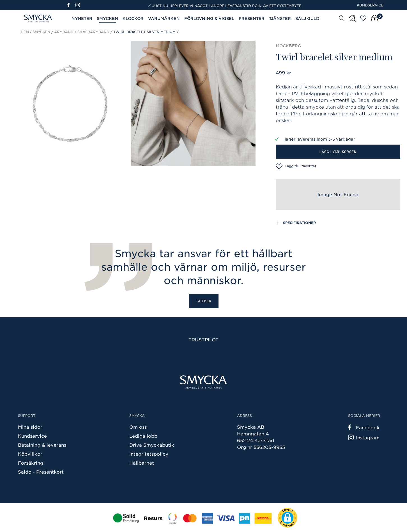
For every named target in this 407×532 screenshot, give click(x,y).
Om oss (138, 427)
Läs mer (204, 301)
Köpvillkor (30, 454)
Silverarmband (93, 32)
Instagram (364, 437)
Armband (64, 32)
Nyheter (82, 18)
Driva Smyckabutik (152, 445)
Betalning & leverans (42, 445)
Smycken (107, 18)
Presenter (252, 18)
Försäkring (31, 463)
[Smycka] (204, 382)
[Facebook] (71, 5)
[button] (288, 518)
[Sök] (342, 18)
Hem (25, 32)
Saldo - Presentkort (41, 472)
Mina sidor (30, 427)
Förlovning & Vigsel (209, 18)
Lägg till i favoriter (296, 166)
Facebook (364, 427)
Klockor (133, 18)
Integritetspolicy (149, 454)
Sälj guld (307, 18)
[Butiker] (352, 19)
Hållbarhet (142, 463)
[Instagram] (79, 5)
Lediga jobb (143, 436)
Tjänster (280, 18)
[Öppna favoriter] (363, 18)
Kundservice (370, 5)
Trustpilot (203, 339)
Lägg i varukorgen (338, 151)
